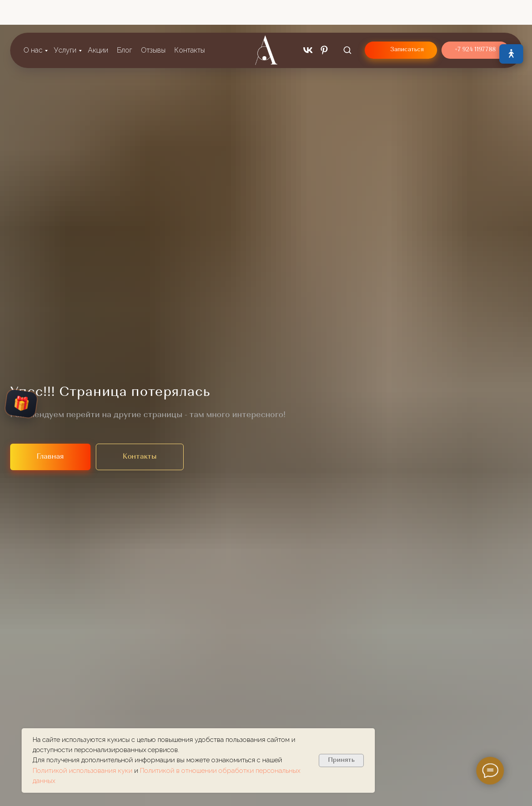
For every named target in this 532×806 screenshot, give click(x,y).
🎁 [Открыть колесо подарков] (21, 404)
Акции (98, 22)
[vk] (308, 22)
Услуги (65, 22)
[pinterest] (324, 22)
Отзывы (153, 22)
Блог (125, 22)
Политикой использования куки (83, 771)
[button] (347, 21)
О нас (33, 22)
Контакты (190, 22)
